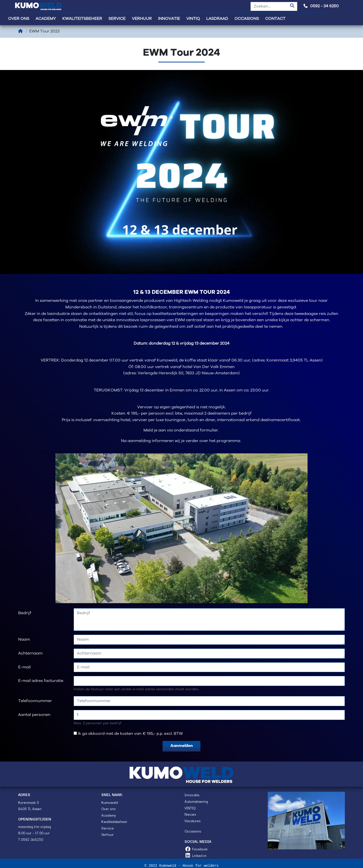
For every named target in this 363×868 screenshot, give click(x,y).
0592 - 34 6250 (321, 6)
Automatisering (196, 801)
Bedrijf (25, 613)
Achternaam (30, 653)
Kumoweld (110, 802)
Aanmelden (182, 746)
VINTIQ (190, 808)
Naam (24, 640)
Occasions (193, 831)
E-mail (24, 667)
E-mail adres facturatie (41, 681)
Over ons (108, 809)
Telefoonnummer (35, 701)
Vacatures (192, 821)
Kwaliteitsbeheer (114, 821)
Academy (109, 815)
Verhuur (108, 834)
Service (108, 828)
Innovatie (192, 795)
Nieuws (190, 814)
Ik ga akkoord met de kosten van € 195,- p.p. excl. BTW (130, 734)
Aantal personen (34, 715)
